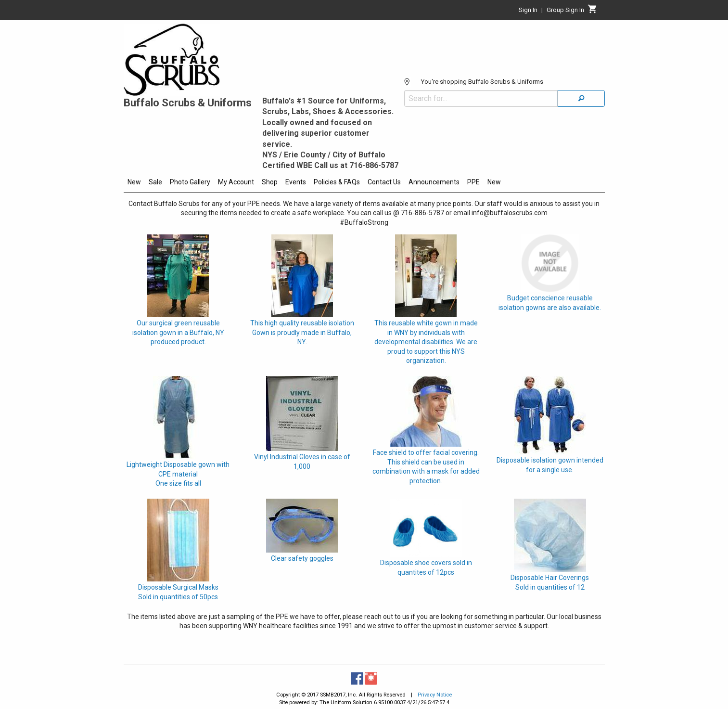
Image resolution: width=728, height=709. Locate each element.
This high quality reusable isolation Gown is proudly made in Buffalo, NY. (302, 332)
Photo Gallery (190, 182)
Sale (155, 182)
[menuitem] (134, 183)
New (134, 182)
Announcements (434, 182)
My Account (236, 182)
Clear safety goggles (302, 558)
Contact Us (384, 182)
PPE (473, 182)
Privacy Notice (435, 695)
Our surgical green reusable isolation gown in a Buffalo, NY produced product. (178, 332)
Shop (270, 182)
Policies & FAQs (337, 182)
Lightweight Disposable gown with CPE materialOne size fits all (178, 474)
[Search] (581, 98)
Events (296, 182)
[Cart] (593, 12)
